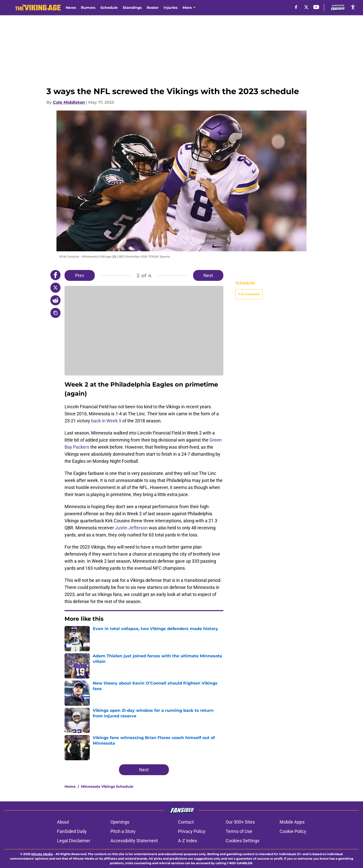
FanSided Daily (72, 831)
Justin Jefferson (131, 528)
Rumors (88, 8)
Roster (153, 8)
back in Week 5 (106, 421)
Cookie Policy (293, 831)
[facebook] (296, 7)
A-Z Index (188, 841)
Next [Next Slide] (208, 275)
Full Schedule (249, 294)
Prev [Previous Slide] (80, 275)
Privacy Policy (192, 831)
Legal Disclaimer (74, 841)
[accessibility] (353, 7)
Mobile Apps (292, 822)
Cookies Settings (243, 841)
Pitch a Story (123, 831)
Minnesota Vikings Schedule (107, 786)
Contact (186, 822)
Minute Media (42, 854)
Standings (132, 8)
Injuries (171, 8)
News (71, 8)
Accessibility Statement (134, 841)
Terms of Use (239, 831)
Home (70, 786)
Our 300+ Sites (240, 822)
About (63, 822)
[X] (306, 7)
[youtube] (316, 7)
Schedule (109, 8)
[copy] (55, 313)
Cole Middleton (69, 102)
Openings (120, 822)
